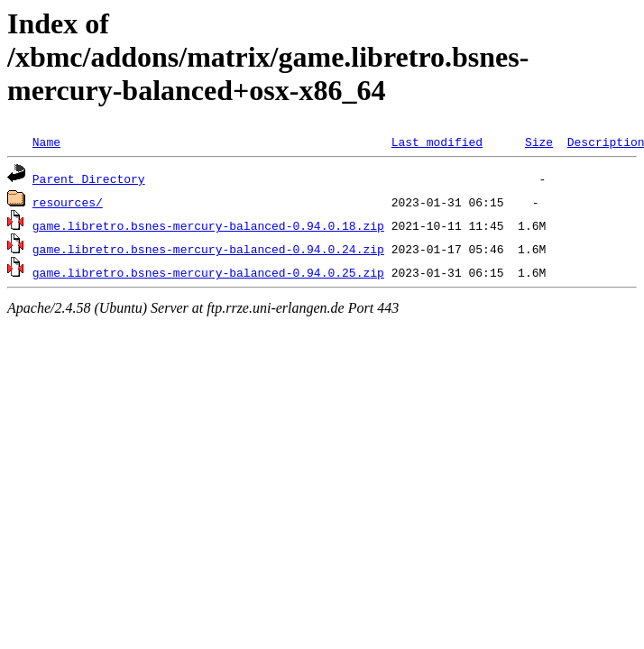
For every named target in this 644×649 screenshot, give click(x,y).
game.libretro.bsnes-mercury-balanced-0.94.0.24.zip (208, 249)
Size (539, 142)
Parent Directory (89, 178)
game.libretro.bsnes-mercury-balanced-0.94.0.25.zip (208, 272)
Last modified (437, 142)
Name (46, 142)
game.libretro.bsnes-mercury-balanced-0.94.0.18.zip (208, 225)
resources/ (68, 202)
